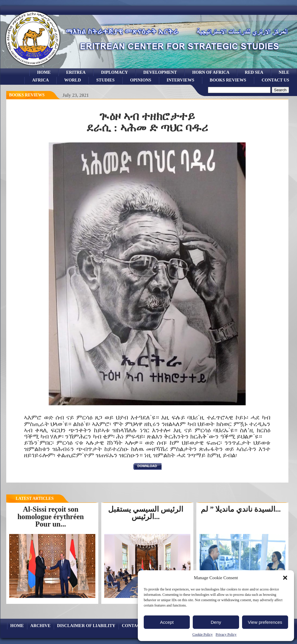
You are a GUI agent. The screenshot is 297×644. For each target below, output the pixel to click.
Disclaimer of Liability (86, 626)
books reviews (228, 80)
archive (40, 626)
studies (105, 80)
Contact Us (275, 80)
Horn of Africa (211, 72)
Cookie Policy (203, 634)
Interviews (180, 80)
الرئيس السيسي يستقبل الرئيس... (146, 513)
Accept (167, 622)
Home (44, 72)
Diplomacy (114, 72)
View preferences (265, 622)
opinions (141, 80)
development (160, 72)
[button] (285, 578)
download (147, 466)
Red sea (254, 72)
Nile (284, 72)
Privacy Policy (226, 634)
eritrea (76, 72)
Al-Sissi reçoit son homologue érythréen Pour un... (51, 516)
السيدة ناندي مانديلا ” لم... (241, 509)
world (72, 80)
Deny (216, 622)
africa (40, 80)
